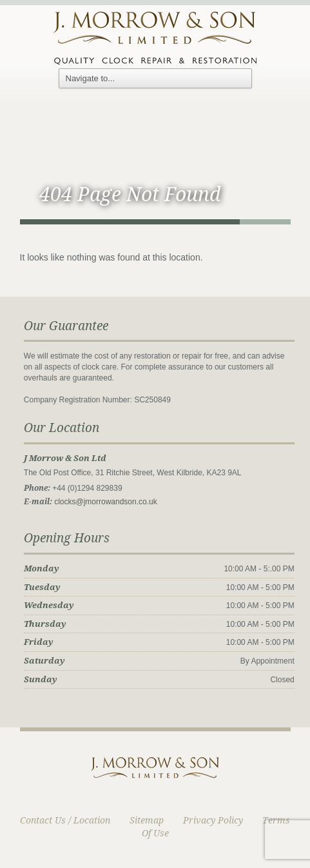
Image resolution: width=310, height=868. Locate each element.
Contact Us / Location (65, 820)
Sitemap (147, 820)
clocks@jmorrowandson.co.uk (106, 502)
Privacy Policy (213, 820)
